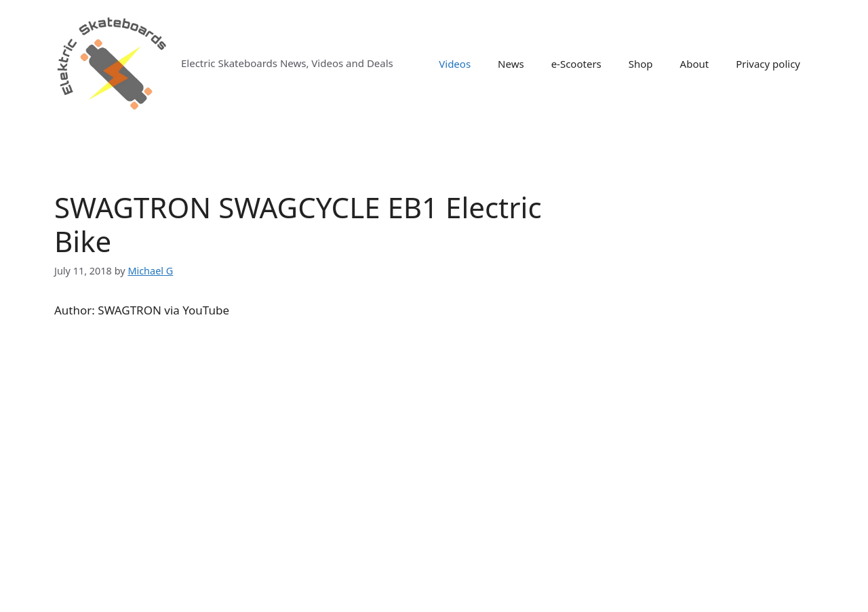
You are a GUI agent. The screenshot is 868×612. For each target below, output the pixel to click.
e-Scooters (576, 64)
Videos (455, 64)
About (695, 64)
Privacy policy (768, 64)
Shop (641, 64)
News (511, 64)
